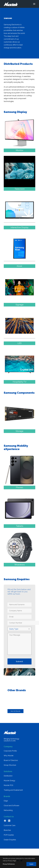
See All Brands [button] (15, 711)
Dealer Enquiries (10, 840)
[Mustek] (11, 4)
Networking (8, 810)
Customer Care (10, 825)
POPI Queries (9, 835)
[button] (34, 4)
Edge (6, 801)
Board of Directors (11, 760)
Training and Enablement (13, 790)
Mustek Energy (9, 781)
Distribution (8, 776)
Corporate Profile (10, 751)
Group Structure (10, 765)
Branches (7, 830)
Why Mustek (9, 756)
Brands (7, 796)
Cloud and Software (11, 806)
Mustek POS (8, 785)
